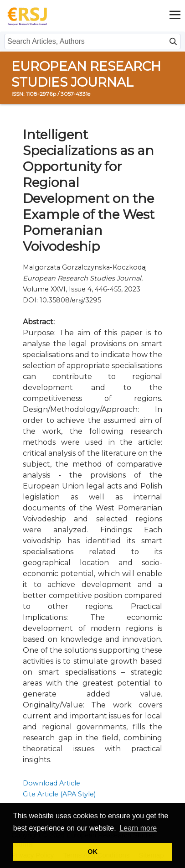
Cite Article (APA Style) (59, 794)
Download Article (51, 783)
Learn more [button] (138, 828)
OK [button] (92, 852)
